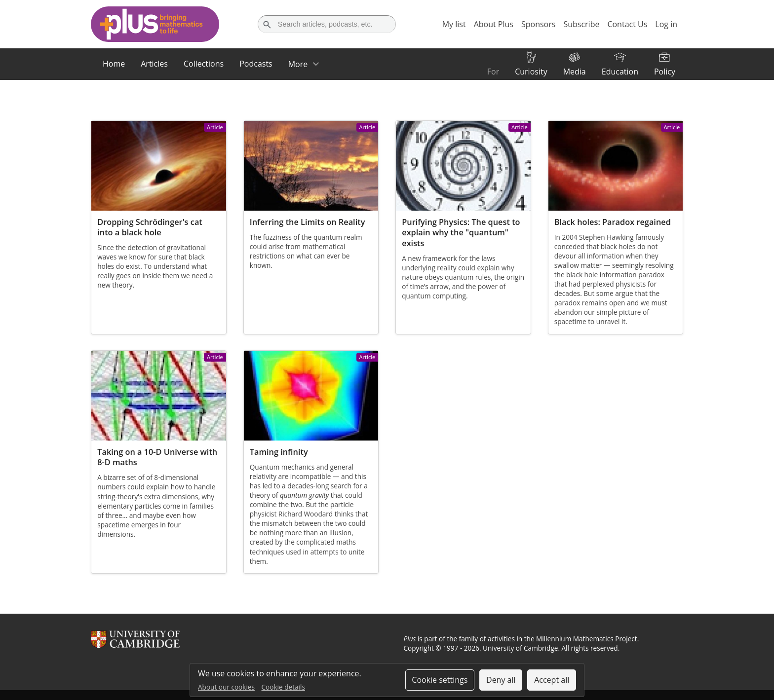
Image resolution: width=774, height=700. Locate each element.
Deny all (501, 680)
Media (575, 72)
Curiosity (531, 72)
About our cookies (226, 687)
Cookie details (283, 687)
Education (620, 72)
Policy (665, 72)
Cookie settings (440, 680)
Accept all (552, 680)
